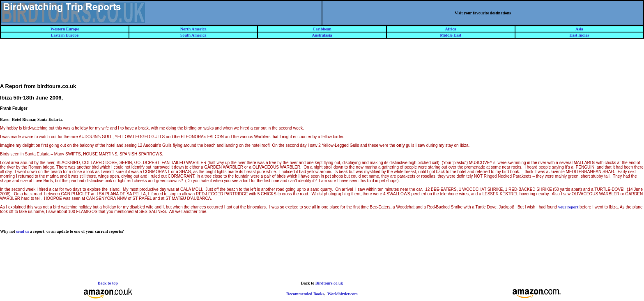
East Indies (580, 35)
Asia (579, 29)
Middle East (451, 35)
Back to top (108, 283)
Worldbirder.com (343, 294)
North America (193, 29)
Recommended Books (305, 294)
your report (568, 207)
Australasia (322, 35)
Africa (451, 29)
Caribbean (322, 29)
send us (22, 231)
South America (193, 35)
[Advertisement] (322, 65)
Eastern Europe (65, 35)
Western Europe (65, 29)
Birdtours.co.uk (329, 283)
